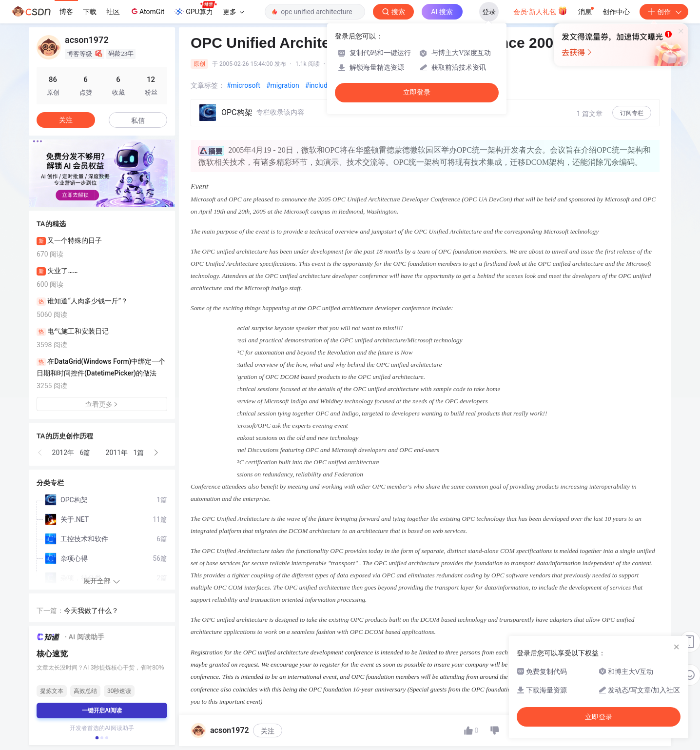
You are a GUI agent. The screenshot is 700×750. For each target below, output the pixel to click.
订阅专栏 (632, 113)
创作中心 (616, 12)
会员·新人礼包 (540, 11)
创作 (664, 12)
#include (318, 85)
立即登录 (417, 92)
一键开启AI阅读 (102, 711)
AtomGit (147, 11)
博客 (66, 12)
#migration (283, 85)
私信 (138, 120)
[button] (40, 453)
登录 (489, 12)
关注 (268, 731)
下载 (90, 12)
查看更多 (102, 404)
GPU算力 (195, 9)
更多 (233, 12)
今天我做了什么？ (91, 611)
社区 (113, 12)
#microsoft (243, 85)
